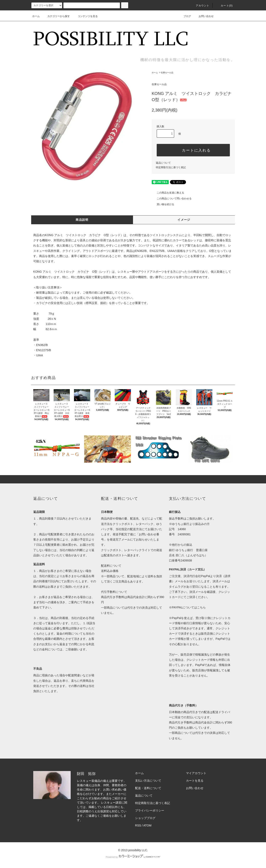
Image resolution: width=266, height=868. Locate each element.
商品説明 (82, 220)
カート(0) (224, 6)
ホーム (36, 16)
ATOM (147, 825)
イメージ (184, 220)
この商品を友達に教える (168, 193)
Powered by (133, 857)
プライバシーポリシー (150, 810)
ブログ (185, 16)
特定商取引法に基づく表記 (171, 167)
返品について (163, 163)
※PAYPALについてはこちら (187, 607)
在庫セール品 (167, 73)
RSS (138, 825)
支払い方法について (148, 781)
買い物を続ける (163, 204)
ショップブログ (145, 818)
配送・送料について (148, 788)
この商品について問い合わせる (172, 199)
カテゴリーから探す (56, 16)
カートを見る (195, 781)
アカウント (200, 6)
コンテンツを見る (85, 16)
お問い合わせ (204, 16)
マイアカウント (196, 773)
